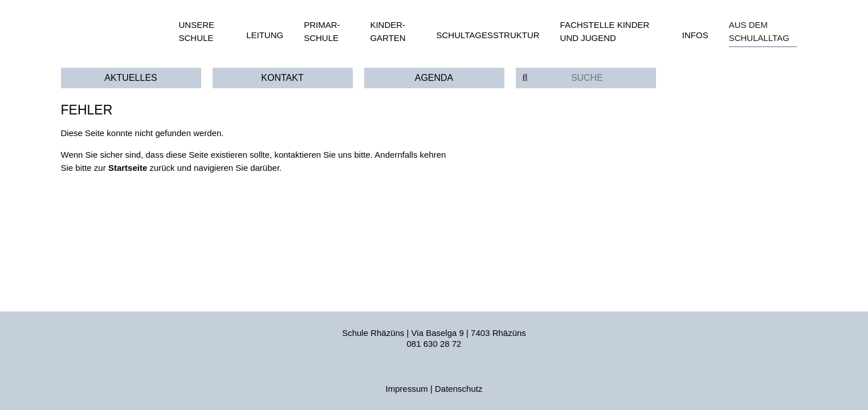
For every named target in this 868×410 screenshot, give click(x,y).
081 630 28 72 (434, 344)
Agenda (434, 78)
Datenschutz (459, 389)
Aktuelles (131, 78)
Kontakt (282, 78)
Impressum (407, 389)
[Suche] (595, 78)
